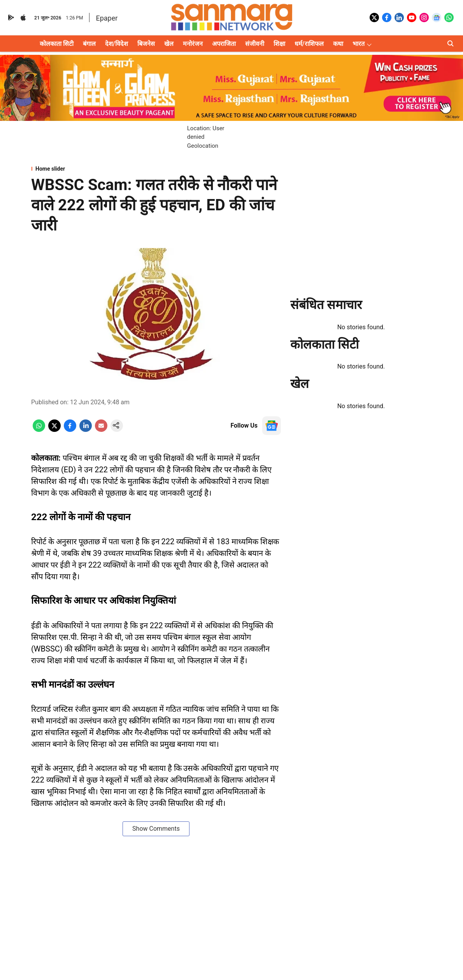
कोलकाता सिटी (57, 44)
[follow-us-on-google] (272, 426)
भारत (359, 44)
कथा (338, 44)
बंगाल (89, 44)
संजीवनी (255, 44)
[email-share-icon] (101, 430)
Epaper (107, 18)
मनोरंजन (193, 44)
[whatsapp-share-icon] (39, 430)
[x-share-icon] (54, 430)
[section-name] (156, 169)
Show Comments (156, 829)
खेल (169, 44)
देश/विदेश (117, 44)
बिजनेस (146, 44)
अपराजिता (224, 44)
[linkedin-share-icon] (86, 430)
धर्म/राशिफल (309, 44)
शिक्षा (279, 44)
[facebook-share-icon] (70, 430)
